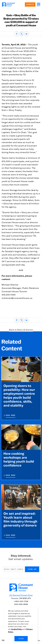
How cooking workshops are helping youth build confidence (19, 459)
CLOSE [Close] (21, 639)
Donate (30, 4)
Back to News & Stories (21, 330)
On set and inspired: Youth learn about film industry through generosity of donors (20, 519)
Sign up (32, 569)
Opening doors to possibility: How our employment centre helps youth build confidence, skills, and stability (19, 395)
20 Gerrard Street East (21, 595)
